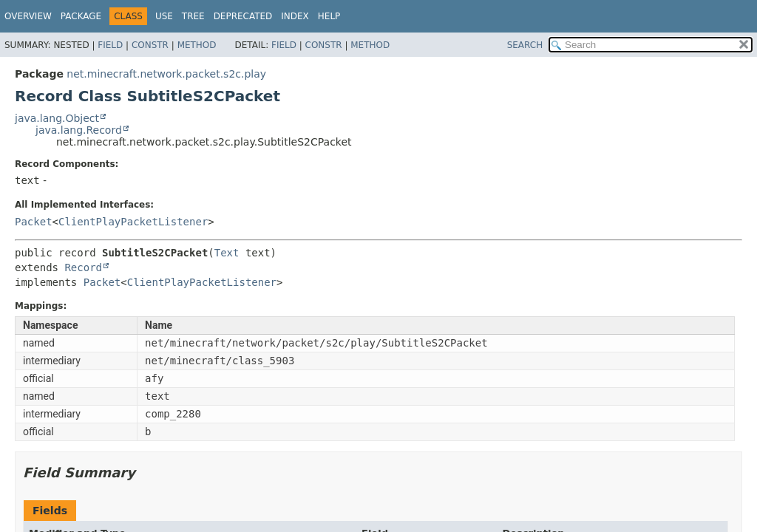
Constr (150, 45)
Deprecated (243, 16)
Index (295, 16)
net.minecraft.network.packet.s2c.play (166, 74)
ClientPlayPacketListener (133, 222)
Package (81, 16)
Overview (28, 16)
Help (329, 16)
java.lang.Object (57, 118)
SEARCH (525, 45)
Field (110, 45)
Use (164, 16)
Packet (34, 222)
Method (197, 45)
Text (227, 253)
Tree (193, 16)
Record (83, 267)
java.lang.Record (79, 130)
